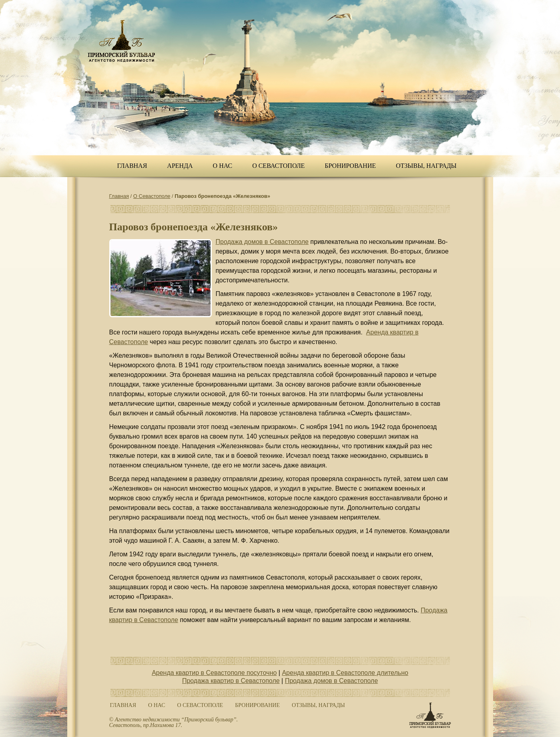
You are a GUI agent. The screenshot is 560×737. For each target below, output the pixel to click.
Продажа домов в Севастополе (262, 242)
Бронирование (350, 166)
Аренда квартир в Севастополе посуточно (214, 673)
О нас (223, 166)
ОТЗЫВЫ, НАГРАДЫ (426, 166)
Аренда (180, 166)
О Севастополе (278, 166)
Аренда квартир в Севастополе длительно (345, 673)
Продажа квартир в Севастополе (231, 681)
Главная (132, 166)
